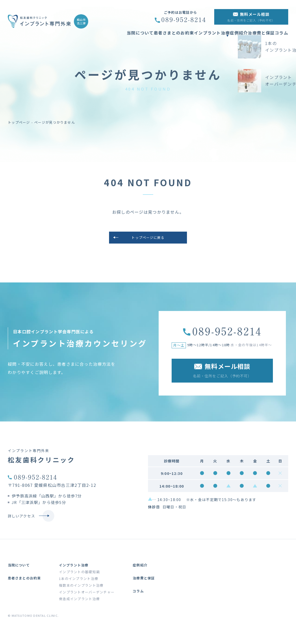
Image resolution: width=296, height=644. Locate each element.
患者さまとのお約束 (151, 36)
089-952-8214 (35, 480)
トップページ (19, 122)
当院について (112, 36)
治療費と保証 (256, 36)
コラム (281, 36)
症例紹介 (228, 36)
